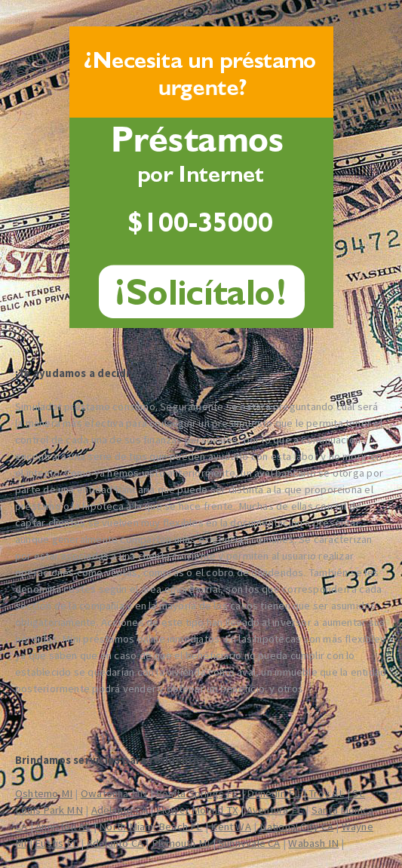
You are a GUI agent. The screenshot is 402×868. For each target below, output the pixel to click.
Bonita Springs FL (197, 793)
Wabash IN (313, 843)
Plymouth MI (181, 843)
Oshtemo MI (44, 793)
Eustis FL (57, 843)
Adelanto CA (120, 810)
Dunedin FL (273, 793)
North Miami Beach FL (150, 827)
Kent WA (231, 827)
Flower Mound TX (197, 810)
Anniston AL (63, 827)
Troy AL (327, 793)
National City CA (297, 827)
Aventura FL (275, 810)
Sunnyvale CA (249, 843)
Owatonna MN (114, 793)
